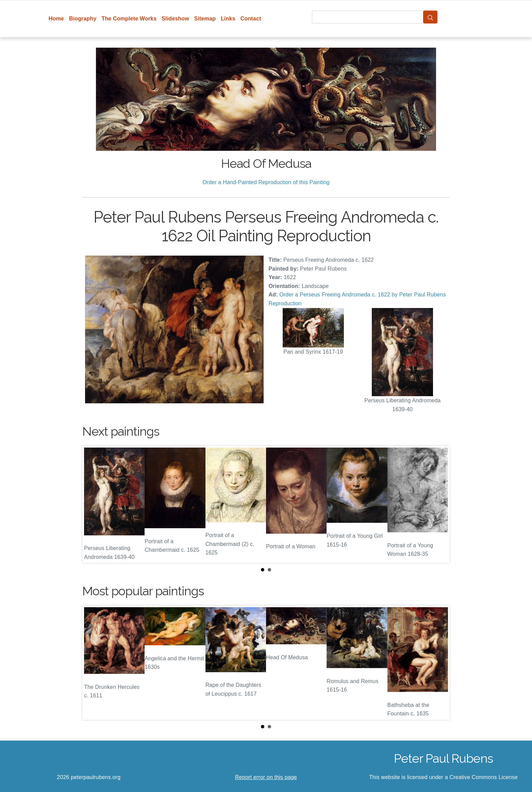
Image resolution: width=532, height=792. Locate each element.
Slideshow (175, 19)
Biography (83, 19)
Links (228, 19)
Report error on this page (266, 777)
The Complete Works (129, 19)
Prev (93, 504)
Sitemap (205, 19)
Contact (251, 19)
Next (439, 504)
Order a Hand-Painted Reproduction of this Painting (266, 182)
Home (56, 19)
